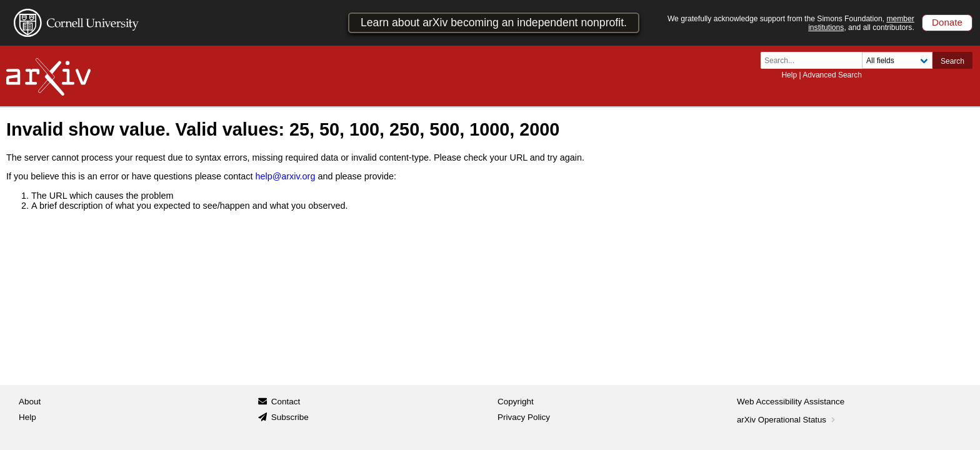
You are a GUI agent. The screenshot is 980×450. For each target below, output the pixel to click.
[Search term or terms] (815, 60)
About (30, 402)
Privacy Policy (524, 417)
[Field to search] (897, 60)
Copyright (516, 402)
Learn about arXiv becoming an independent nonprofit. (494, 22)
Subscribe (290, 417)
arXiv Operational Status (787, 420)
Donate (947, 22)
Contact (286, 402)
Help (789, 75)
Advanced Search (832, 75)
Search (952, 61)
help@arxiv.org (285, 176)
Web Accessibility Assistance (791, 402)
